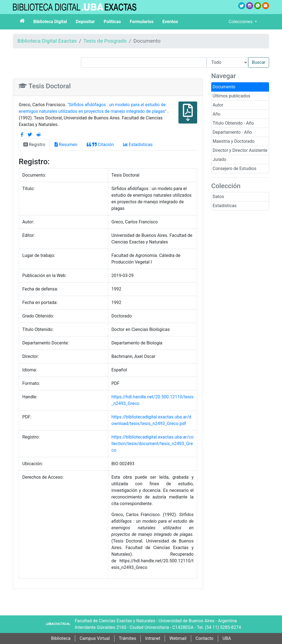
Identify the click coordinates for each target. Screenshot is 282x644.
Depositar (85, 22)
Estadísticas (225, 206)
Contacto (204, 638)
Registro (34, 145)
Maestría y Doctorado (234, 141)
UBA (227, 638)
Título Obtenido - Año (233, 123)
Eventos (170, 22)
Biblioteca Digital (50, 22)
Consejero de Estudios (234, 168)
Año (216, 114)
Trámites (128, 638)
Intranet (153, 638)
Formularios (142, 22)
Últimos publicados (231, 96)
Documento (224, 87)
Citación (100, 145)
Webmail (178, 638)
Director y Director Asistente (240, 150)
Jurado (219, 159)
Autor (218, 105)
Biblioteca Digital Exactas (47, 41)
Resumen (66, 145)
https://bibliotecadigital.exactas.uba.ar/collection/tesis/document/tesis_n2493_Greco (153, 444)
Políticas (112, 22)
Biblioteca (61, 638)
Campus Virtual (95, 638)
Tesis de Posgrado (105, 41)
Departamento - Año (232, 132)
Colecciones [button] (241, 22)
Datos (218, 197)
